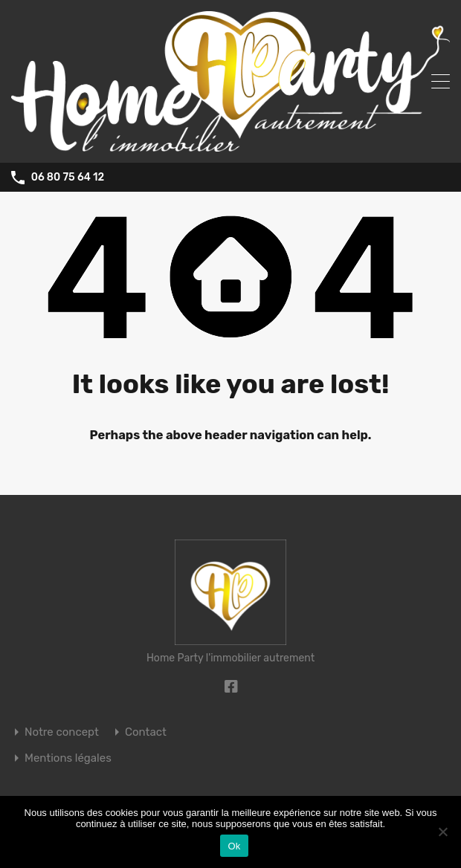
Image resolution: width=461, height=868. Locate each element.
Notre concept (62, 732)
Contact (146, 732)
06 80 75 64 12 (68, 178)
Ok (234, 846)
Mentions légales (68, 758)
